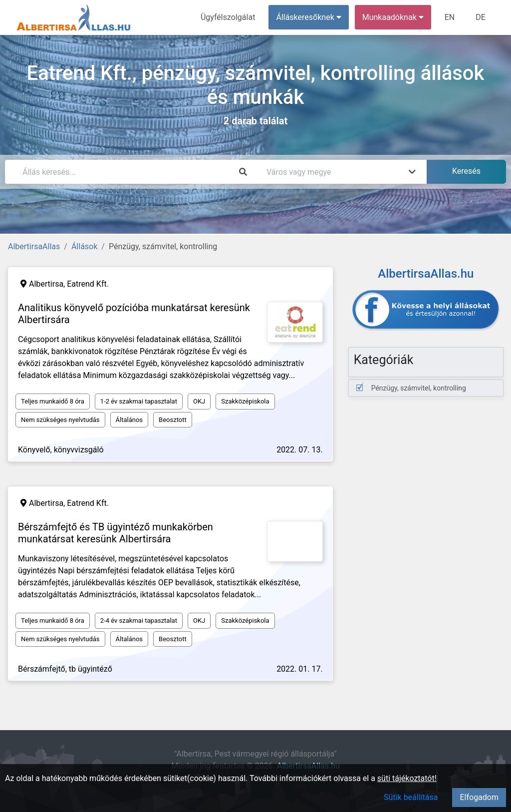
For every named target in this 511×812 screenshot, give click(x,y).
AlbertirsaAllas (34, 246)
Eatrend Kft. (88, 284)
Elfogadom (479, 797)
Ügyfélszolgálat (228, 17)
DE (481, 17)
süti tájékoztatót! (407, 778)
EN (450, 17)
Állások (84, 246)
